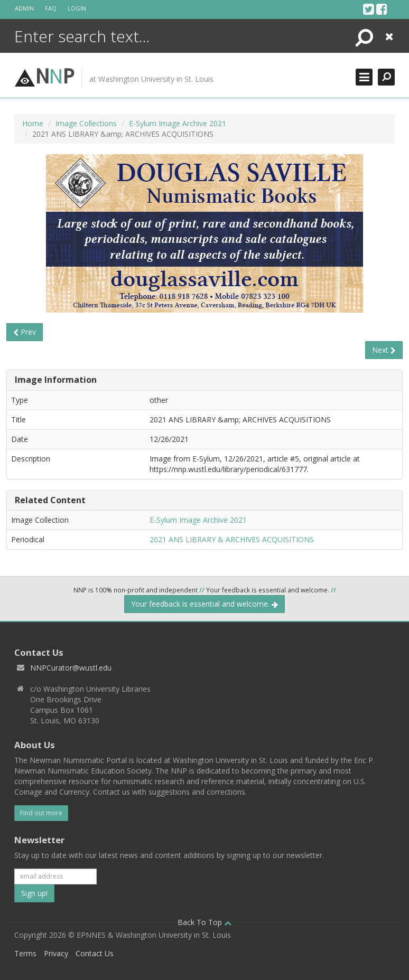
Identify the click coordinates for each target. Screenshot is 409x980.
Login (77, 8)
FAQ (51, 8)
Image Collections (86, 123)
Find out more (41, 813)
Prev (25, 332)
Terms (25, 953)
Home (33, 123)
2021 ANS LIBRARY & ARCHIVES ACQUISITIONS (232, 539)
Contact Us (95, 953)
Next (384, 350)
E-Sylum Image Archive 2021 (178, 123)
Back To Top (204, 922)
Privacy (56, 953)
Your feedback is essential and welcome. (204, 604)
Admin (24, 8)
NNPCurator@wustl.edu (71, 668)
